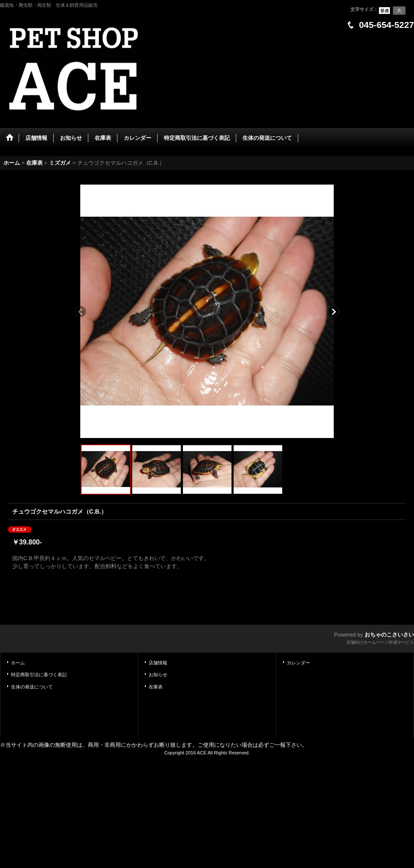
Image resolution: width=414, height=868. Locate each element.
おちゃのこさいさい (389, 635)
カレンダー (298, 663)
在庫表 (156, 687)
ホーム (18, 663)
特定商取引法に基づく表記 (39, 675)
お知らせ (158, 675)
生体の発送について (32, 687)
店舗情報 (158, 663)
